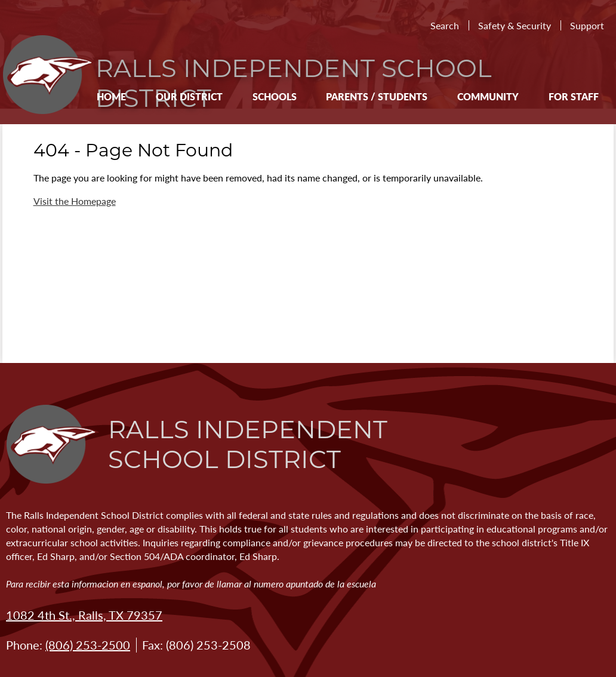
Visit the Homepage (75, 201)
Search (445, 25)
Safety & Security (515, 25)
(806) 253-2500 (88, 645)
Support (587, 25)
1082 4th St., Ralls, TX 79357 (84, 615)
